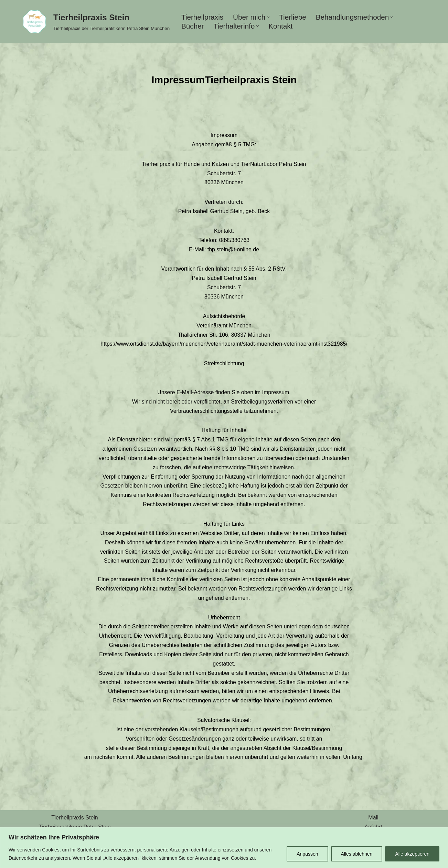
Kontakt (281, 26)
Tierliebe (293, 17)
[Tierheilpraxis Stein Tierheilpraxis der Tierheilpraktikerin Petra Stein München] (94, 22)
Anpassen (307, 854)
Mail (373, 824)
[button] (269, 17)
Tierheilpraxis (202, 17)
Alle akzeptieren (412, 854)
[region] (224, 848)
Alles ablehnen (357, 854)
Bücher (193, 26)
